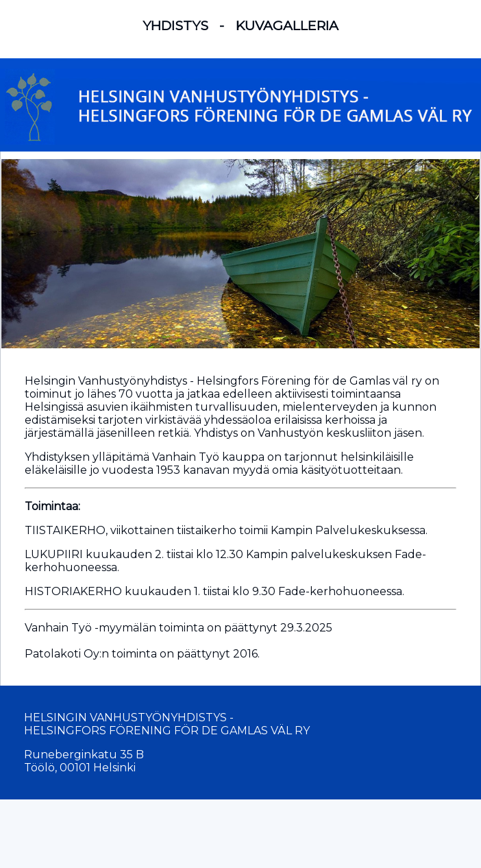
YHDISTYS (175, 25)
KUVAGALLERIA (287, 25)
